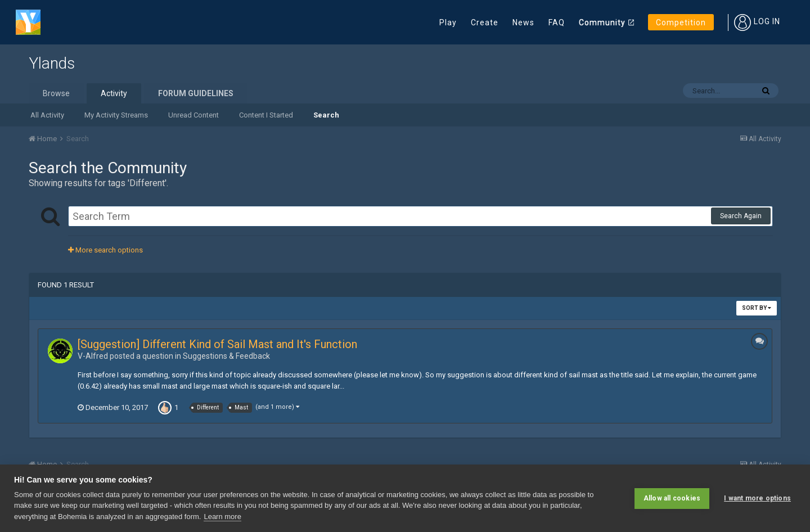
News (523, 22)
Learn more (222, 517)
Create (485, 22)
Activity (114, 93)
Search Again (741, 216)
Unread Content (193, 115)
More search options (105, 250)
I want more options (757, 498)
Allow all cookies (672, 498)
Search (326, 115)
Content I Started (266, 115)
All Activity (47, 115)
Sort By (757, 308)
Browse (56, 93)
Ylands (52, 63)
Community (602, 22)
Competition (681, 22)
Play (448, 22)
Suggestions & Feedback (226, 356)
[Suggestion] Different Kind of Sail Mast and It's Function (217, 344)
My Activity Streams (116, 115)
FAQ (557, 22)
